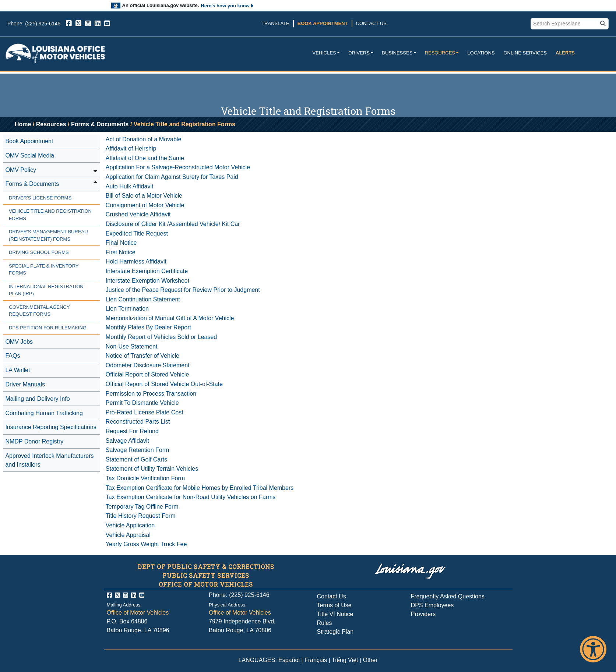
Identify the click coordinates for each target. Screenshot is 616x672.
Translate (275, 23)
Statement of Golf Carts (136, 459)
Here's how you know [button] (227, 6)
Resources (440, 53)
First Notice (121, 252)
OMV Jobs (19, 342)
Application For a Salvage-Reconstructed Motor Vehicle (178, 167)
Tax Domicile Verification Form (145, 478)
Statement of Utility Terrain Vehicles (152, 469)
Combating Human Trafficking (44, 413)
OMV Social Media (30, 155)
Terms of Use (334, 605)
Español (289, 660)
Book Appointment (323, 23)
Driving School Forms (39, 252)
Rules (325, 623)
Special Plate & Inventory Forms (44, 270)
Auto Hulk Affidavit (130, 186)
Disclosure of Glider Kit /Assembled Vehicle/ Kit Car (173, 224)
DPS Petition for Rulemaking (48, 328)
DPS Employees (432, 605)
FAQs (13, 356)
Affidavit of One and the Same (145, 158)
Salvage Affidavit (127, 441)
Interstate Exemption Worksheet (147, 281)
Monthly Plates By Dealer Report (148, 327)
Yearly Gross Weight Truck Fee (146, 544)
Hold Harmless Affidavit (136, 261)
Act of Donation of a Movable (143, 139)
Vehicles (324, 53)
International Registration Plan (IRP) (46, 290)
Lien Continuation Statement (143, 299)
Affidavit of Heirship (131, 148)
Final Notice (121, 243)
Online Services (525, 53)
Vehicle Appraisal (128, 535)
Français (316, 660)
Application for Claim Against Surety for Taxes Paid (172, 177)
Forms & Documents (100, 124)
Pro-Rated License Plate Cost (145, 412)
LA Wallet (17, 370)
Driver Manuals (25, 384)
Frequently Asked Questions (448, 596)
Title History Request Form (141, 516)
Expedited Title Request (137, 234)
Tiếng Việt (345, 660)
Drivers (359, 53)
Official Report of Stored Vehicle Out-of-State (164, 384)
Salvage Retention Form (138, 450)
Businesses (397, 53)
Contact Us (371, 23)
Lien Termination (127, 309)
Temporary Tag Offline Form (142, 507)
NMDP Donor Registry (34, 441)
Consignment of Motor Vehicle (145, 205)
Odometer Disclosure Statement (148, 365)
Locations (481, 53)
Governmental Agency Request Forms (39, 311)
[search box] (565, 24)
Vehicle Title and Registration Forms (50, 215)
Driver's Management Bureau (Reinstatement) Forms (48, 235)
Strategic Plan (335, 632)
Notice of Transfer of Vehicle (142, 356)
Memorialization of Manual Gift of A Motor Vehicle (170, 318)
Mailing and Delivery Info (37, 399)
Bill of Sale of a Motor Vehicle (144, 196)
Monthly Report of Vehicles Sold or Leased (161, 337)
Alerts (565, 53)
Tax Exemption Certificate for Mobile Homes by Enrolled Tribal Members (200, 488)
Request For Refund (132, 431)
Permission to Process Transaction (151, 394)
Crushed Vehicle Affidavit (138, 214)
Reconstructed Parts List (138, 422)
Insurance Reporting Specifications (51, 427)
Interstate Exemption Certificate (147, 271)
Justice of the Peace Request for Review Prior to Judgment (183, 290)
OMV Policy (21, 170)
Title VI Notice (335, 614)
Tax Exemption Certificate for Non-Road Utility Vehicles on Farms (191, 497)
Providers (423, 614)
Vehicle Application (130, 525)
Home (23, 124)
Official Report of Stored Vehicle (147, 374)
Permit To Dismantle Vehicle (142, 403)
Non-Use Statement (132, 346)
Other (370, 660)
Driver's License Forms (40, 198)
